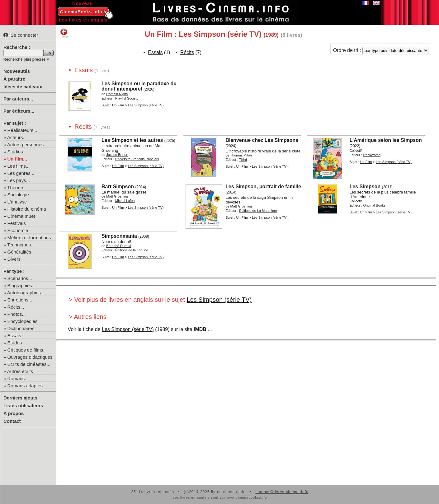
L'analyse (17, 202)
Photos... (17, 314)
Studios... (17, 152)
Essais (14, 336)
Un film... (17, 159)
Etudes (15, 343)
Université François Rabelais (137, 159)
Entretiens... (20, 300)
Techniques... (21, 245)
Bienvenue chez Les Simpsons (262, 140)
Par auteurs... (18, 99)
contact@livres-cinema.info (282, 492)
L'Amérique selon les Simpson (385, 140)
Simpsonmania (119, 236)
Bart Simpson (118, 187)
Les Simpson (365, 187)
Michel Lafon (125, 201)
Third (243, 160)
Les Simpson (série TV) (146, 105)
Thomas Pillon (241, 155)
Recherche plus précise (24, 59)
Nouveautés (17, 71)
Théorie (15, 187)
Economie (18, 230)
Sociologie (18, 195)
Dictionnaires (21, 328)
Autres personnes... (27, 145)
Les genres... (21, 173)
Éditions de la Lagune (132, 250)
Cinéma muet (21, 216)
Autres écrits (20, 371)
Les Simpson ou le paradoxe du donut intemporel (139, 86)
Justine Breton (117, 155)
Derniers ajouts (20, 398)
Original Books (374, 205)
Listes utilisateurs (23, 406)
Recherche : (17, 47)
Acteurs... (17, 137)
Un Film (118, 105)
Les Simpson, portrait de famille (263, 187)
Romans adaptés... (27, 386)
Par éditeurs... (19, 111)
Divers (14, 259)
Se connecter (21, 35)
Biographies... (22, 285)
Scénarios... (20, 278)
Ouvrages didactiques (30, 357)
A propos (14, 413)
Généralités (19, 252)
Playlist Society (127, 98)
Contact (12, 421)
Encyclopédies (23, 321)
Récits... (16, 307)
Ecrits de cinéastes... (29, 364)
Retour (64, 33)
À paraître (14, 79)
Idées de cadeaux (23, 87)
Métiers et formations (29, 238)
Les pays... (19, 180)
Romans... (18, 378)
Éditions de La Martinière (258, 211)
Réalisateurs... (22, 130)
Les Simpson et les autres (132, 140)
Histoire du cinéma (27, 209)
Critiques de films (25, 350)
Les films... (19, 166)
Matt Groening (117, 196)
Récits (187, 52)
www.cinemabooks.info (247, 497)
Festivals (17, 223)
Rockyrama (372, 155)
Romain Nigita (117, 94)
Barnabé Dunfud (119, 246)
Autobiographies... (26, 293)
